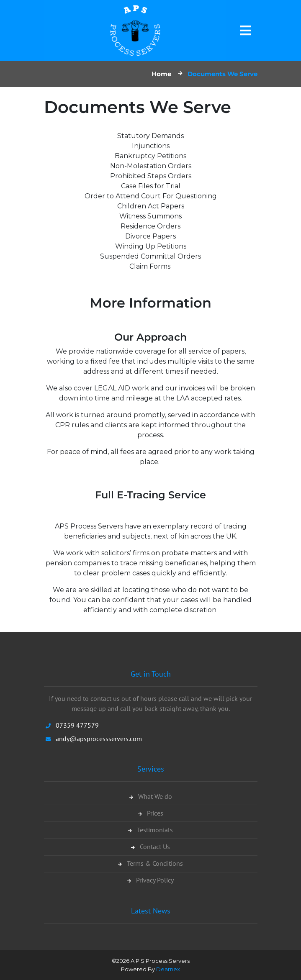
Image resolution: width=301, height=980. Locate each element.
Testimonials (150, 831)
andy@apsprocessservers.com (99, 739)
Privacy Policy (150, 881)
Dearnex (168, 969)
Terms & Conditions (150, 864)
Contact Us (150, 847)
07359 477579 (77, 725)
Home (161, 74)
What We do (151, 797)
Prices (151, 814)
